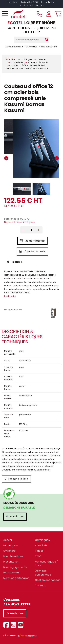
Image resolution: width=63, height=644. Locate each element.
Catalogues (42, 540)
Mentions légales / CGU (46, 563)
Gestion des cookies (48, 580)
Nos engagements (15, 567)
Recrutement (12, 572)
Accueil (8, 540)
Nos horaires (31, 47)
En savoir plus (15, 516)
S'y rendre (9, 551)
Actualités (41, 545)
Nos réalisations (49, 47)
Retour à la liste (16, 479)
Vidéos (39, 551)
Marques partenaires (16, 578)
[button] (22, 189)
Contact (40, 585)
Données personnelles (43, 573)
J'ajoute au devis (32, 251)
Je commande (32, 241)
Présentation (11, 562)
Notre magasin (13, 47)
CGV (38, 556)
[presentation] (6, 158)
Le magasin (10, 545)
